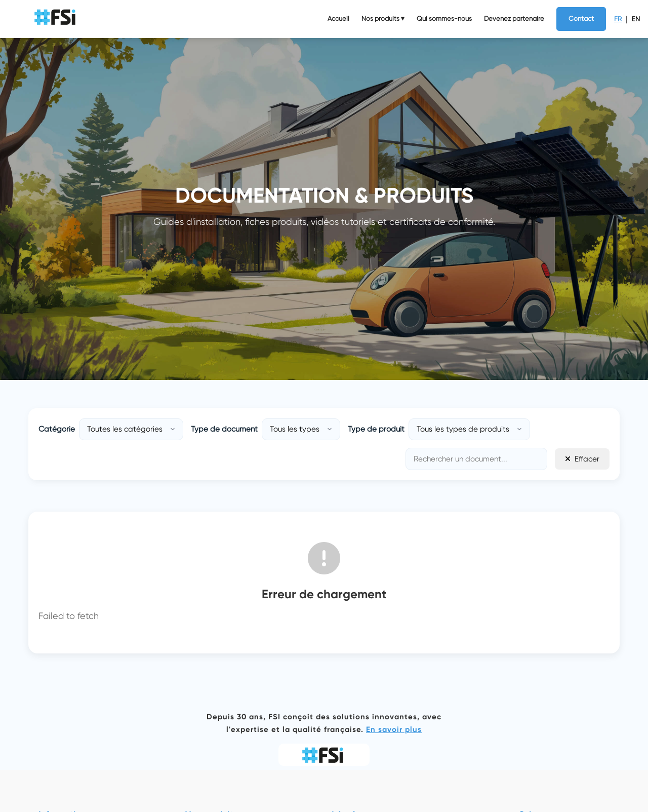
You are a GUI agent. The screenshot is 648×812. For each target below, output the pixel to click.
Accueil (338, 18)
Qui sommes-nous (444, 18)
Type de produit (376, 429)
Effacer (582, 459)
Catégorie (57, 429)
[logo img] (56, 19)
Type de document (224, 429)
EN (636, 19)
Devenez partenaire (514, 18)
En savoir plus (394, 729)
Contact (581, 18)
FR (618, 19)
